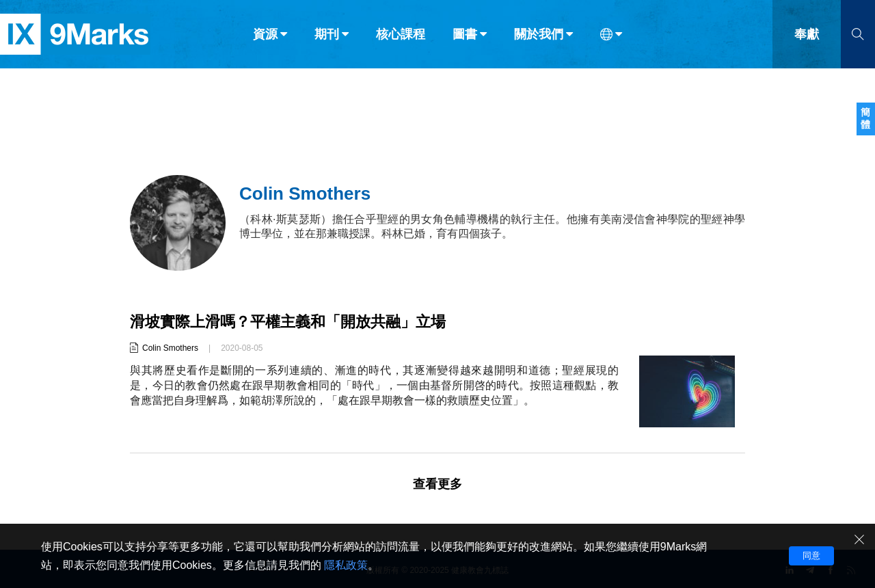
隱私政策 (346, 565)
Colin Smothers (170, 348)
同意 (811, 556)
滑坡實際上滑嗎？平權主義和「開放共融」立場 (288, 322)
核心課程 (401, 40)
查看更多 (437, 484)
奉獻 (807, 40)
